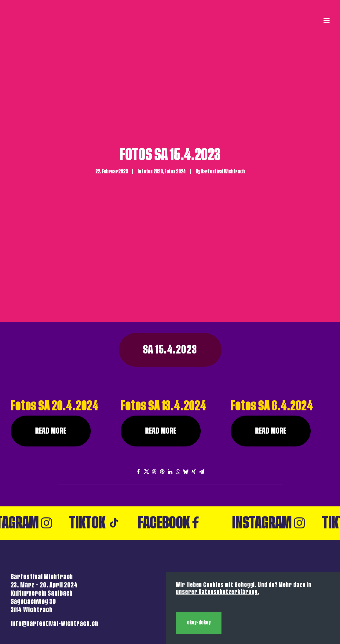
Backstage (314, 570)
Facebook (180, 495)
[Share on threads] (154, 437)
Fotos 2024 (175, 154)
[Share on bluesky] (186, 437)
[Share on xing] (194, 437)
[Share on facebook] (138, 437)
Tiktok (106, 495)
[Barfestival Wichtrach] (21, 20)
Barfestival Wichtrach (223, 154)
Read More (51, 396)
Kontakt (317, 543)
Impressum (313, 552)
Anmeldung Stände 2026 (294, 561)
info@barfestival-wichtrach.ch (55, 589)
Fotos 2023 (152, 154)
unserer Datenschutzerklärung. (218, 592)
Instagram (280, 495)
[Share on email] (202, 437)
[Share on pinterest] (162, 437)
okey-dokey (199, 623)
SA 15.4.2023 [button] (170, 315)
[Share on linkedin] (170, 437)
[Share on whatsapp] (178, 437)
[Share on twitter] (146, 437)
